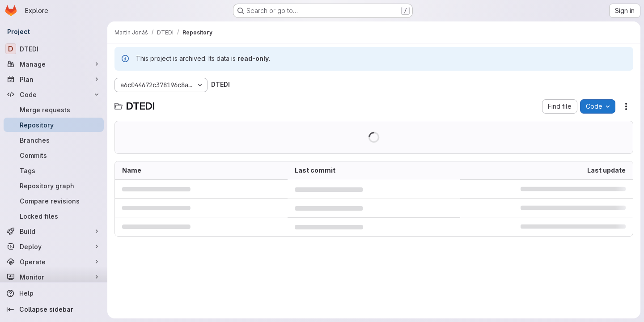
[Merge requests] (54, 110)
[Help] (54, 293)
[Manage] (54, 64)
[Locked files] (54, 216)
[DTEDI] (54, 49)
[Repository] (54, 125)
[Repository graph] (54, 186)
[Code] (54, 94)
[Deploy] (54, 246)
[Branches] (54, 140)
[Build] (54, 231)
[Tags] (54, 170)
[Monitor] (54, 277)
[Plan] (54, 79)
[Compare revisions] (54, 201)
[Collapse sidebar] (54, 309)
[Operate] (54, 262)
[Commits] (54, 155)
